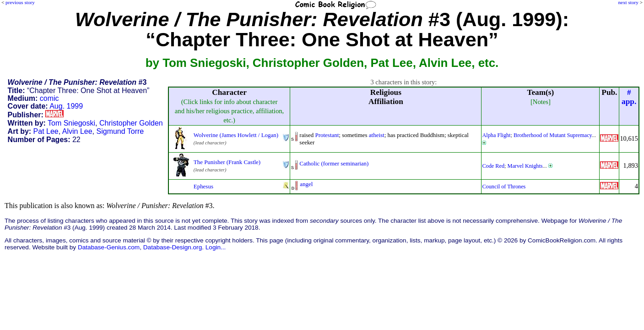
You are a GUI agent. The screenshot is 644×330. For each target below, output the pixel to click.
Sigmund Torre (120, 131)
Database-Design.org (173, 247)
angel (306, 184)
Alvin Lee (77, 131)
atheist (377, 135)
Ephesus (203, 186)
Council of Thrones (504, 187)
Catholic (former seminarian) (334, 163)
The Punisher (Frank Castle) (227, 162)
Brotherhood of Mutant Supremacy (553, 135)
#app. (629, 97)
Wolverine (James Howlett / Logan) (236, 135)
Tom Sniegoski (71, 123)
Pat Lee (46, 131)
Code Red (493, 166)
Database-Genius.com (109, 247)
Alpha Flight (496, 135)
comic (49, 98)
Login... (216, 247)
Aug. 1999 (66, 106)
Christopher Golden (131, 123)
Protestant (327, 135)
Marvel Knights (525, 166)
